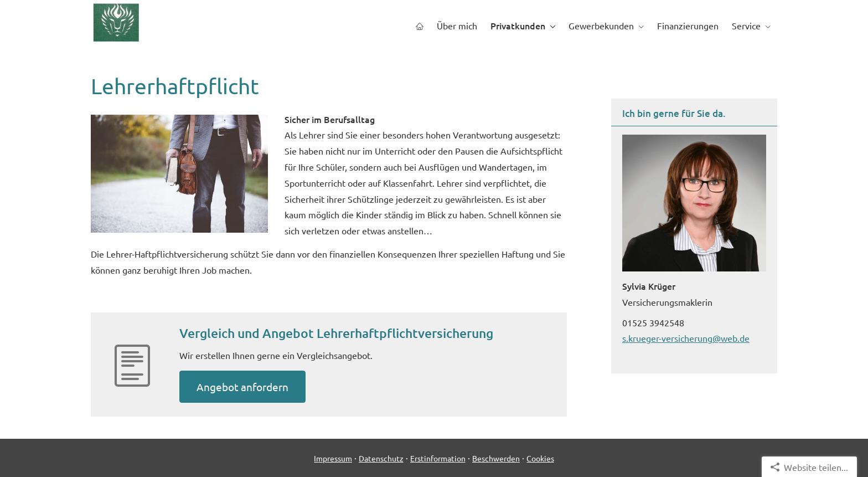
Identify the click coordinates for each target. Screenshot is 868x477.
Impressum (333, 458)
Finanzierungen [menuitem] (688, 25)
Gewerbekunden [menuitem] (601, 25)
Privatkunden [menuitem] (518, 25)
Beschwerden (496, 458)
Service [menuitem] (746, 25)
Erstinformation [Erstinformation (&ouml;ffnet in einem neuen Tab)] (438, 458)
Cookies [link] (540, 458)
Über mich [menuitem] (457, 25)
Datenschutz (381, 458)
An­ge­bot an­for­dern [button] (242, 387)
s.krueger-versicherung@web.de (686, 338)
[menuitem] (420, 26)
